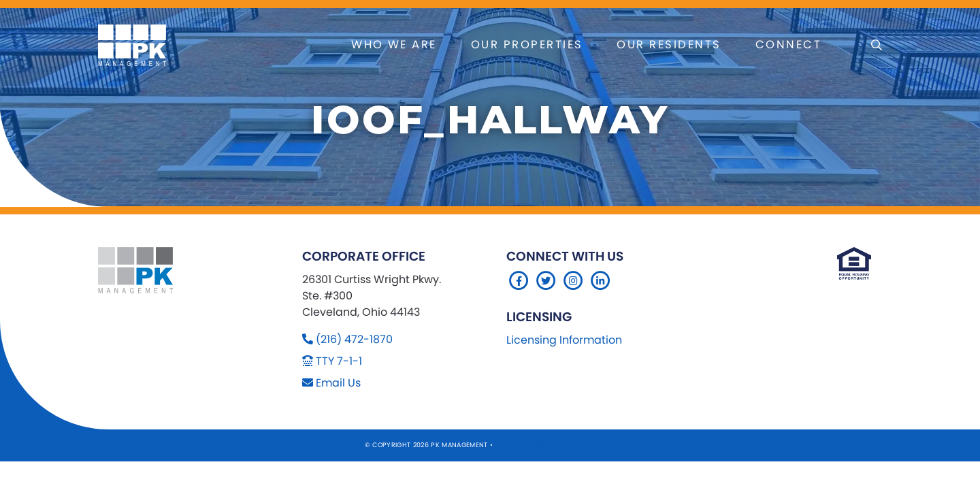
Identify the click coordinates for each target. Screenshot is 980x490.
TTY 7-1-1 (339, 361)
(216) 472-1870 (354, 339)
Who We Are (394, 45)
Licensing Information (564, 340)
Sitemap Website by (533, 445)
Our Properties (527, 45)
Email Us (338, 383)
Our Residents (669, 45)
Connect (788, 45)
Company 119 (593, 445)
